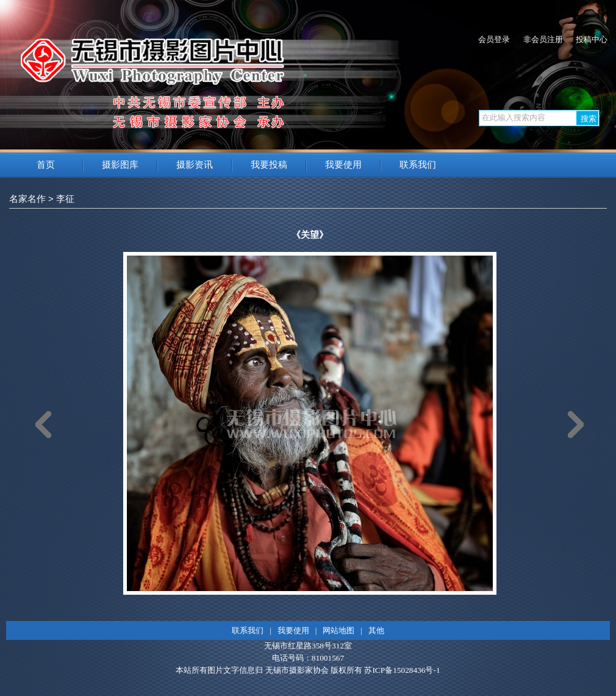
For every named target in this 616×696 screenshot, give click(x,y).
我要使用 (343, 165)
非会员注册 (543, 39)
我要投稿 (269, 165)
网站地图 (338, 630)
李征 (65, 199)
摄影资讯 (195, 165)
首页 (46, 165)
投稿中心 (592, 39)
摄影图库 (120, 165)
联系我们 (418, 165)
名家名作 (27, 199)
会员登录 (494, 39)
